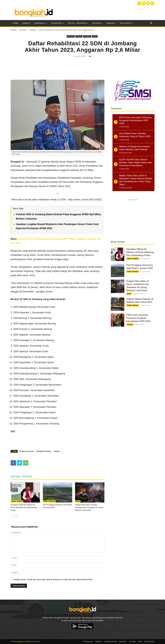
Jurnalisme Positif (110, 642)
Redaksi (98, 642)
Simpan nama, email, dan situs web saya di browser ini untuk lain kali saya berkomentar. (53, 579)
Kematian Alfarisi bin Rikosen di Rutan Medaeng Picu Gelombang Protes (24, 507)
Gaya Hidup (126, 23)
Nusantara (58, 23)
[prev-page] (12, 516)
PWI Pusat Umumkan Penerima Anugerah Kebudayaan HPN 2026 (138, 318)
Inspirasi (130, 324)
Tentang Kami (88, 642)
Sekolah (57, 451)
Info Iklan (132, 642)
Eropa (78, 501)
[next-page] (17, 516)
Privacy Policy (149, 642)
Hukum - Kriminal (17, 501)
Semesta (26, 23)
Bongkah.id (21, 642)
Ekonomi (97, 23)
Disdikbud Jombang (26, 451)
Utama (16, 23)
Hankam (111, 23)
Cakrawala (41, 23)
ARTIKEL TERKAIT (21, 477)
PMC (140, 642)
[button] (151, 23)
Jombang (33, 30)
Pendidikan (87, 36)
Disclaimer (123, 642)
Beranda (14, 30)
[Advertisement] (105, 13)
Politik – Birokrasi (78, 23)
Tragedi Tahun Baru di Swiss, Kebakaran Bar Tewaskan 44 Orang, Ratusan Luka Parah (89, 507)
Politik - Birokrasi (49, 501)
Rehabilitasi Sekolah (44, 451)
